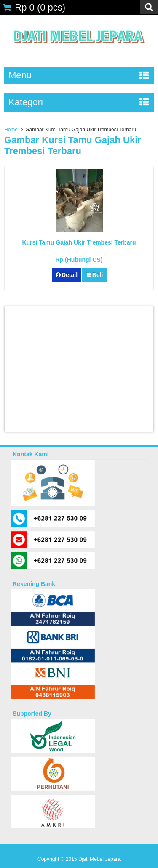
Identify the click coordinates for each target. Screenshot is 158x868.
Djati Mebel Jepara (99, 859)
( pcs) (34, 7)
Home (11, 130)
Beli (94, 275)
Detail (67, 275)
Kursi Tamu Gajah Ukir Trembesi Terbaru (79, 242)
